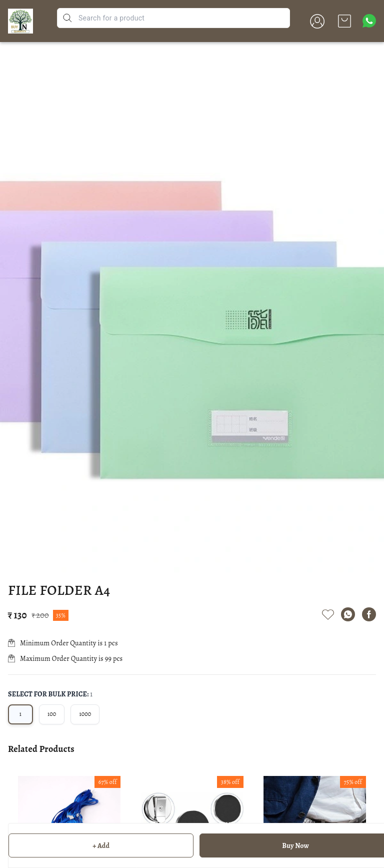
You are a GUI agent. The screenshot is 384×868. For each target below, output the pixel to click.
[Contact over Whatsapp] (369, 21)
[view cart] (344, 21)
